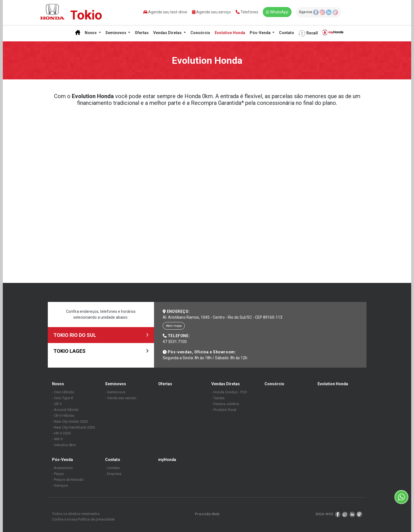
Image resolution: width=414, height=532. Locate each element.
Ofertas (142, 33)
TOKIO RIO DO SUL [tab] (101, 335)
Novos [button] (91, 33)
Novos (58, 384)
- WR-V (57, 439)
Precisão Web (207, 514)
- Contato (113, 468)
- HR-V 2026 (61, 433)
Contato (287, 33)
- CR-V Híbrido (63, 416)
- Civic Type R (63, 398)
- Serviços (60, 485)
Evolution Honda (230, 33)
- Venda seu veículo (121, 398)
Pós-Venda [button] (261, 33)
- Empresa (113, 474)
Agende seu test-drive (165, 12)
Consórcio (200, 33)
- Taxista (218, 398)
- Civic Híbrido (63, 392)
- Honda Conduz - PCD (229, 392)
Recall (308, 33)
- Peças (58, 474)
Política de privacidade (96, 519)
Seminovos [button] (116, 33)
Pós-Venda (62, 460)
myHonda (167, 460)
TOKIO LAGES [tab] (101, 351)
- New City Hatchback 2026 (74, 427)
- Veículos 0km (64, 445)
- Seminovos (115, 392)
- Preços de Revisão (68, 480)
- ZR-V (57, 404)
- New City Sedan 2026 (70, 421)
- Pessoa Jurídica (225, 404)
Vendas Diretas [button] (168, 33)
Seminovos (116, 384)
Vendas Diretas (226, 384)
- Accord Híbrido (65, 410)
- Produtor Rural (224, 410)
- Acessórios (62, 468)
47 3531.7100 (175, 342)
